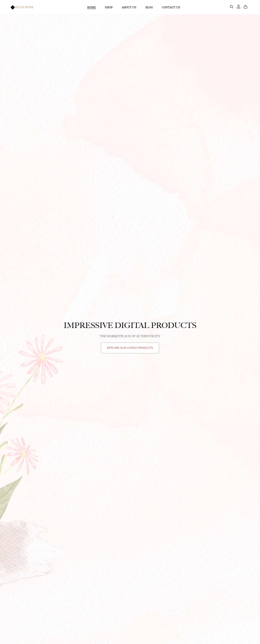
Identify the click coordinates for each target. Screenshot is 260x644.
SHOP (109, 7)
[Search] (232, 7)
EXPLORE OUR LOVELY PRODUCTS (130, 348)
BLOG (149, 7)
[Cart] (247, 7)
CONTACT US (171, 7)
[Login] (239, 6)
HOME (91, 7)
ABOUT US (129, 7)
